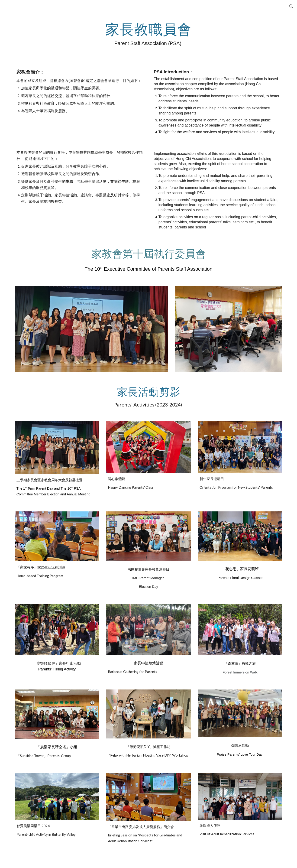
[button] (291, 7)
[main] (148, 34)
